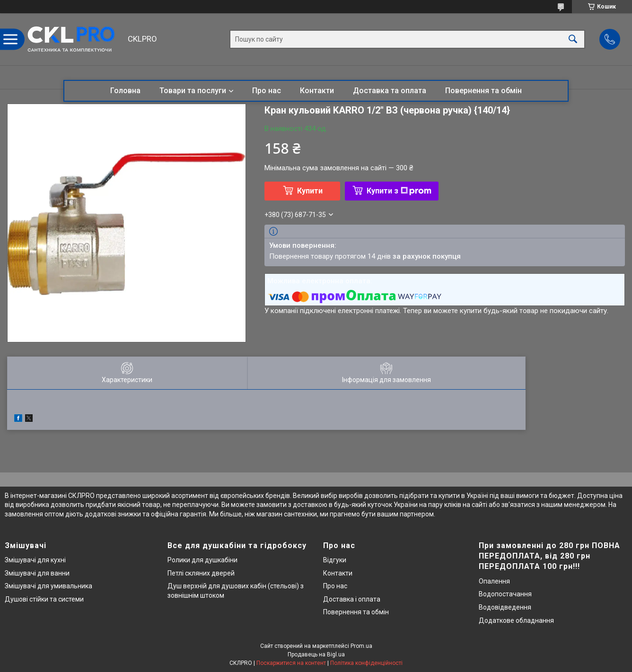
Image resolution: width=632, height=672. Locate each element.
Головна (125, 91)
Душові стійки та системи (44, 599)
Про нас (267, 91)
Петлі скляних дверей (201, 573)
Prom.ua (361, 646)
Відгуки (335, 560)
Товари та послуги (193, 91)
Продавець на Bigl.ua (316, 655)
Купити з (399, 191)
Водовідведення (505, 607)
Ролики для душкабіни (202, 560)
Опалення (494, 581)
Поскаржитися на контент (291, 663)
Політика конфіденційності (366, 663)
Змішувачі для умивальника (48, 586)
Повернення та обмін (483, 91)
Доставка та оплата (390, 91)
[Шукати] (573, 39)
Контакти (317, 91)
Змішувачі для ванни (37, 573)
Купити (310, 191)
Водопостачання (505, 594)
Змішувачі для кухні (35, 560)
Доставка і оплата (352, 599)
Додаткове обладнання (516, 620)
